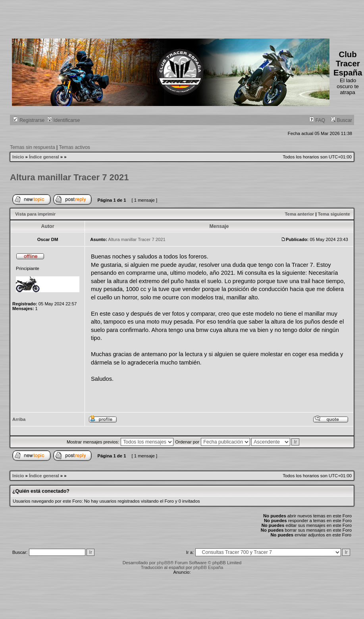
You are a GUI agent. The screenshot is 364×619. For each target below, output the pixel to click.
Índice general (44, 157)
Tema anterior (300, 214)
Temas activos (75, 147)
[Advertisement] (156, 18)
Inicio (18, 157)
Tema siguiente (334, 214)
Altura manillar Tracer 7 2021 (69, 177)
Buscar (341, 120)
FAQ (317, 120)
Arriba (19, 419)
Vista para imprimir (35, 214)
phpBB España (208, 567)
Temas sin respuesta (33, 147)
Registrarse (29, 120)
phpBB (164, 563)
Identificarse (64, 120)
